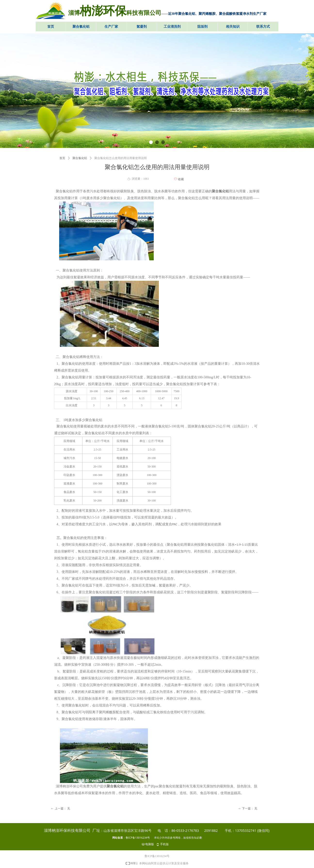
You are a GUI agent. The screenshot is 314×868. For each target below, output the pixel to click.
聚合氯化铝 (80, 158)
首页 (62, 158)
